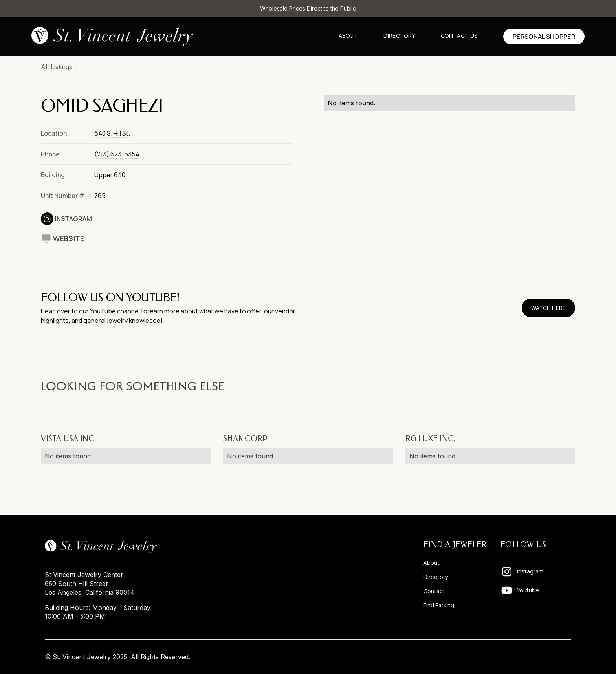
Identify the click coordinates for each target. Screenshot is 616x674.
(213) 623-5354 (117, 154)
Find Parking (439, 605)
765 (100, 196)
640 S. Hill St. (112, 133)
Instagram (73, 219)
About (348, 36)
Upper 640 (110, 175)
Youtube (528, 590)
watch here (548, 308)
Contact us (459, 36)
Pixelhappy (555, 657)
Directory (399, 36)
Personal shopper (544, 37)
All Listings (57, 67)
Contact (434, 591)
